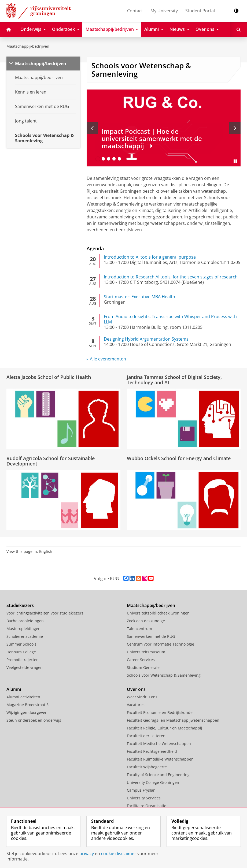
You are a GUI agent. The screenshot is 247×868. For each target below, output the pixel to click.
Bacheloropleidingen (25, 621)
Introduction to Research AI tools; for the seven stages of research (171, 277)
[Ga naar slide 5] (119, 159)
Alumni (14, 689)
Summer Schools (21, 644)
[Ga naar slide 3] (109, 159)
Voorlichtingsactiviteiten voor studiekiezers (45, 613)
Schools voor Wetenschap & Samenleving (164, 675)
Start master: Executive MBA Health (139, 297)
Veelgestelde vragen (25, 667)
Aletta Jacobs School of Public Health (49, 377)
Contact (135, 11)
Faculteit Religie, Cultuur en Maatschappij (165, 728)
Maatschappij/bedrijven (28, 46)
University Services (144, 798)
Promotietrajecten (23, 660)
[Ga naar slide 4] (114, 159)
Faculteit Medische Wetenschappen (159, 744)
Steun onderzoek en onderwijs (34, 720)
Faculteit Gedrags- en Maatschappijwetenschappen (173, 720)
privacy (87, 854)
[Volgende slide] (235, 128)
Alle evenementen (108, 359)
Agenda (95, 248)
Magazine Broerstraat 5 (27, 705)
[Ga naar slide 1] (98, 159)
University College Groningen (153, 782)
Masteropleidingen (23, 629)
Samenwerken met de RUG (151, 636)
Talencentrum (139, 629)
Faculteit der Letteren (146, 736)
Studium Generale (143, 667)
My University (164, 11)
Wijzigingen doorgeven (27, 712)
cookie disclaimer (119, 854)
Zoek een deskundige (146, 621)
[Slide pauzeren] (235, 161)
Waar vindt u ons (142, 697)
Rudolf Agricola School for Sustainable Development (51, 461)
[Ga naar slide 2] (103, 159)
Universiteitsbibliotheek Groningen (158, 613)
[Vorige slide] (92, 128)
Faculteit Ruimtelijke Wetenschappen (160, 759)
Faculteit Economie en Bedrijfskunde (160, 712)
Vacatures (136, 705)
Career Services (141, 660)
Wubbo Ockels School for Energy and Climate (179, 458)
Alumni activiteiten (23, 697)
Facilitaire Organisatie (147, 806)
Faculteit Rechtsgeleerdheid (152, 751)
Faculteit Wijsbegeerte (147, 767)
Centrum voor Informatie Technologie (161, 644)
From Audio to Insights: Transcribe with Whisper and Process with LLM (170, 319)
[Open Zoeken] (239, 29)
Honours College (21, 652)
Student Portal (200, 11)
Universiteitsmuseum (146, 652)
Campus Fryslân (141, 790)
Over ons (136, 689)
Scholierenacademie (25, 636)
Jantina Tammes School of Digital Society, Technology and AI (174, 380)
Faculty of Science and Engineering (158, 775)
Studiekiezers (20, 605)
